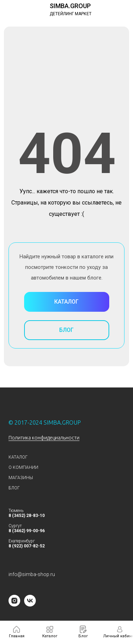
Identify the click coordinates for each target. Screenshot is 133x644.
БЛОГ (14, 488)
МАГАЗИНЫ (21, 478)
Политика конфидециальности (44, 438)
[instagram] (14, 605)
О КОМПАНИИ (23, 467)
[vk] (30, 605)
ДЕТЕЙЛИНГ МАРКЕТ (71, 14)
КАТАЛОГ (18, 457)
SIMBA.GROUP (70, 6)
